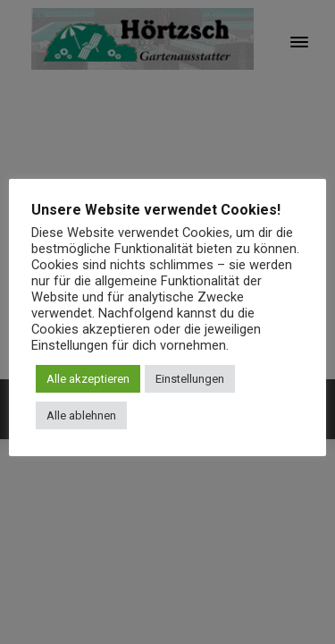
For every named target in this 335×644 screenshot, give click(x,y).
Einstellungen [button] (190, 379)
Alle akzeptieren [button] (88, 379)
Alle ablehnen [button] (81, 415)
